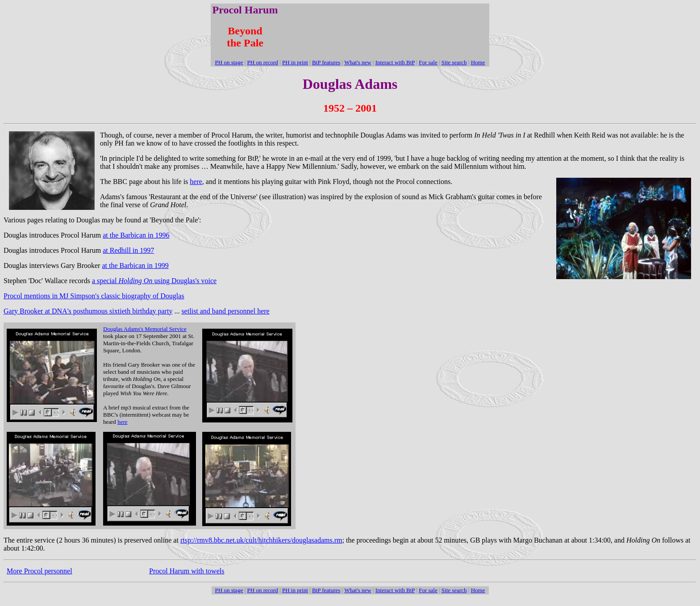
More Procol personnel (40, 571)
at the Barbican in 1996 (136, 235)
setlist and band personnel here (225, 311)
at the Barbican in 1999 (135, 265)
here (196, 182)
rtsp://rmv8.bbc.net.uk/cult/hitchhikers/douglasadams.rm (261, 540)
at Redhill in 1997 (128, 250)
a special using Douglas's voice (154, 281)
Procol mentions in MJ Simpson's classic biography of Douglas (94, 296)
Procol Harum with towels (187, 571)
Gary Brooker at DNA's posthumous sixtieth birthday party (88, 311)
